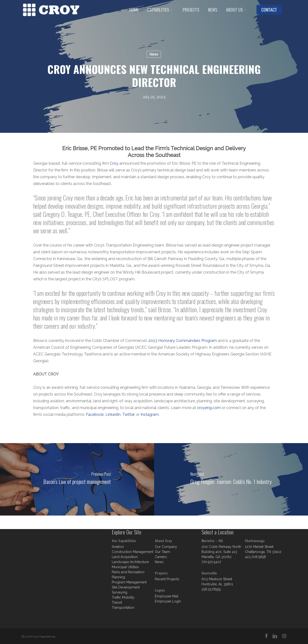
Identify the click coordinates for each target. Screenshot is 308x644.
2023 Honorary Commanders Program (183, 341)
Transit (117, 602)
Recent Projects (167, 579)
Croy (114, 163)
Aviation (118, 547)
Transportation (123, 608)
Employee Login (168, 601)
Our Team (162, 552)
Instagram (150, 414)
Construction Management (132, 552)
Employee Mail (167, 596)
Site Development (126, 587)
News (154, 54)
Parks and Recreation (128, 572)
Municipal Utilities (125, 567)
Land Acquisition (125, 557)
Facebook (95, 414)
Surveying (120, 592)
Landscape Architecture (130, 562)
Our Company (166, 547)
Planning (118, 577)
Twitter (128, 414)
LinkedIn (113, 414)
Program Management (129, 582)
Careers (161, 557)
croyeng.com (209, 408)
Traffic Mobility (123, 597)
